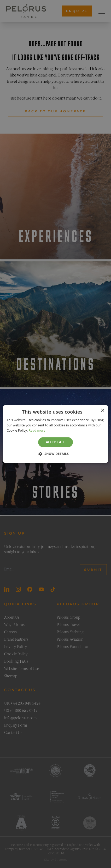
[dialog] (56, 434)
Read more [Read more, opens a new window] (37, 430)
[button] (56, 454)
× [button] (102, 411)
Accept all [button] (56, 442)
